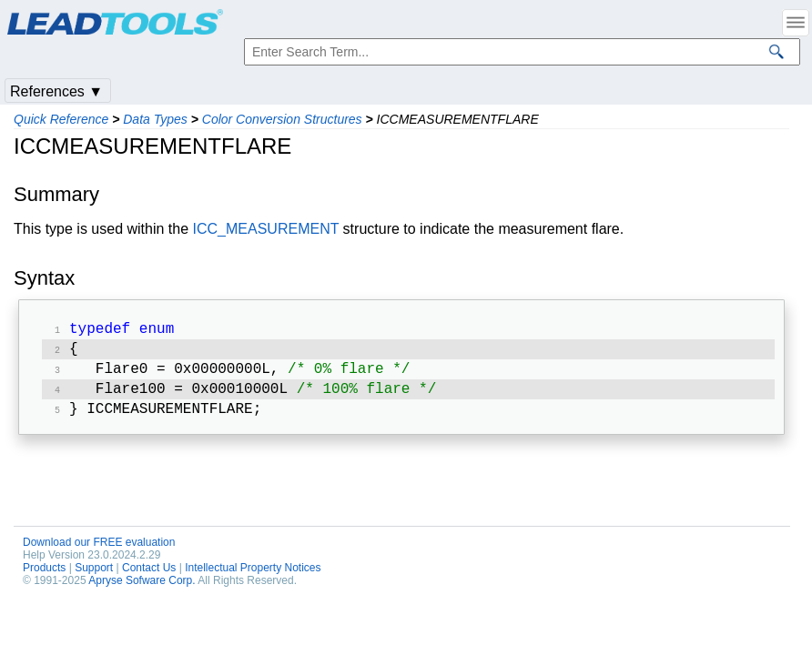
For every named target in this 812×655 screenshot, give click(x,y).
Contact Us (149, 577)
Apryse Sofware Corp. (142, 589)
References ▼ (56, 91)
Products (44, 577)
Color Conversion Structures (282, 119)
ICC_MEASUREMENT (266, 229)
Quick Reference (61, 119)
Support (94, 577)
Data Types (155, 119)
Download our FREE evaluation (99, 551)
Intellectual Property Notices (253, 577)
